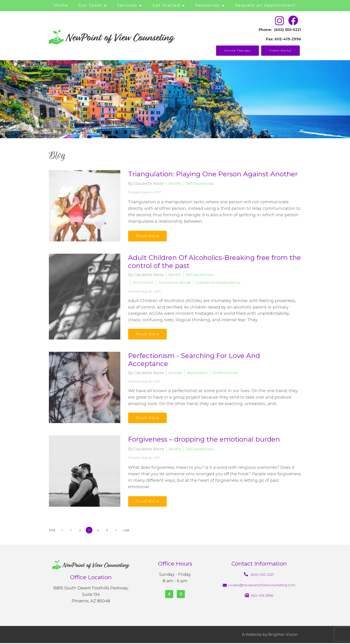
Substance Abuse (175, 283)
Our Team (90, 5)
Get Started (166, 5)
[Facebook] (169, 595)
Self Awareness (200, 183)
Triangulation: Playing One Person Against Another (213, 174)
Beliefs (175, 183)
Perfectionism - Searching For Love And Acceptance (194, 360)
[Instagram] (181, 595)
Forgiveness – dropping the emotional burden (204, 440)
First (52, 531)
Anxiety (175, 373)
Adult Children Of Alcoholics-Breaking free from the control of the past (215, 262)
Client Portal (280, 50)
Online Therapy (237, 50)
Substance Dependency (218, 283)
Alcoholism (143, 283)
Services (127, 5)
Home (61, 5)
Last (129, 531)
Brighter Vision (283, 635)
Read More (148, 236)
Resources (208, 5)
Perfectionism (226, 373)
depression (197, 373)
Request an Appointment (266, 5)
